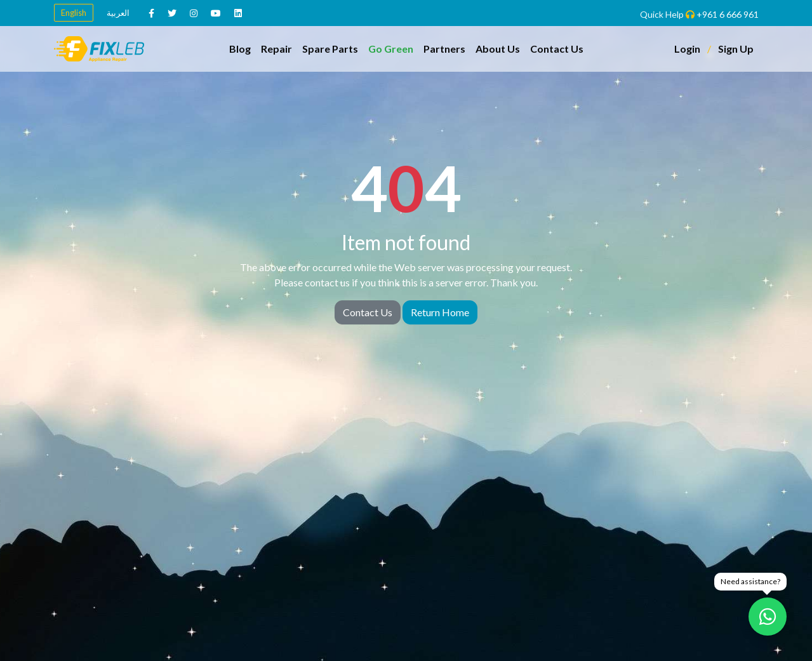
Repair (276, 49)
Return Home (440, 312)
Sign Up (736, 49)
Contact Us (557, 49)
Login (687, 49)
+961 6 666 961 (728, 14)
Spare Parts (330, 49)
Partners (444, 49)
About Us (498, 49)
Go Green (391, 49)
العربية (118, 13)
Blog (240, 49)
